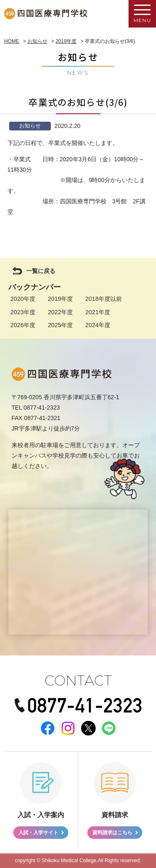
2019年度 (60, 299)
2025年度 (60, 325)
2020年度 (23, 299)
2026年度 (23, 325)
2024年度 (98, 325)
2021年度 (98, 312)
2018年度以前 (104, 299)
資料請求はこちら (112, 833)
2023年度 (23, 312)
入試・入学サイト (38, 833)
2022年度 (60, 312)
